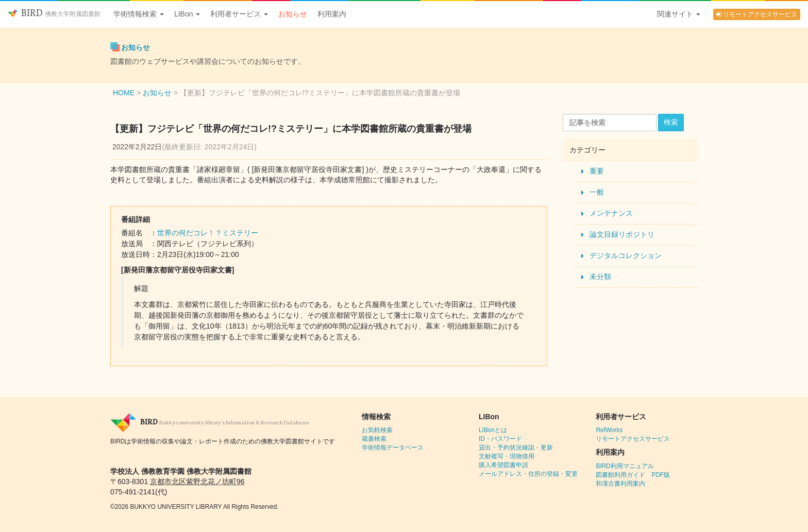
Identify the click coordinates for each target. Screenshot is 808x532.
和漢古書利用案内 (620, 484)
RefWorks (609, 430)
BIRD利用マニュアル (625, 466)
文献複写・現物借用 (507, 456)
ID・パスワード (500, 439)
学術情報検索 (139, 14)
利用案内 (332, 14)
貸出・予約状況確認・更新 (516, 448)
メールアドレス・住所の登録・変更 (528, 474)
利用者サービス (239, 14)
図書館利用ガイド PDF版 (633, 475)
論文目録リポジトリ (622, 234)
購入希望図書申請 (503, 465)
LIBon (187, 14)
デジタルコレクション (626, 255)
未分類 (600, 277)
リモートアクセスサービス (757, 14)
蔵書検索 (374, 439)
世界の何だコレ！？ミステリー (208, 233)
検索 (671, 122)
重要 (597, 171)
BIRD (54, 14)
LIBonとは (493, 430)
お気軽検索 (377, 430)
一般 (597, 192)
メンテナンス (611, 213)
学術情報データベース (393, 448)
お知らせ (293, 14)
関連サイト (679, 14)
